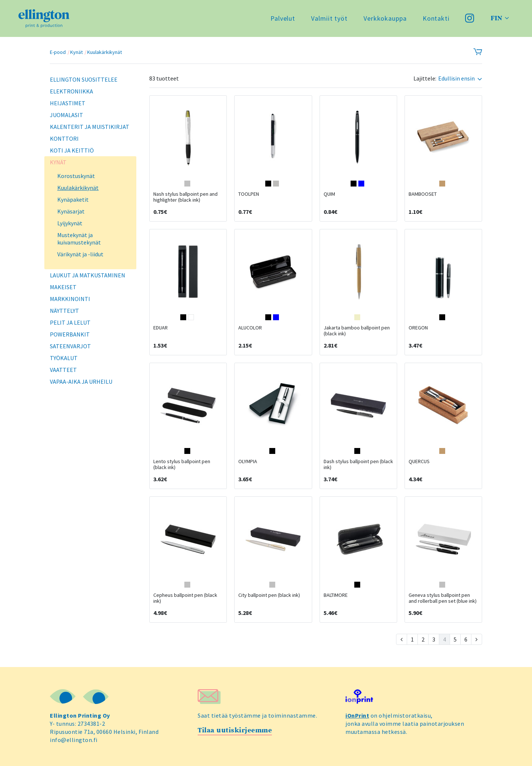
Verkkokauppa (385, 18)
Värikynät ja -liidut (80, 254)
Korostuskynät (76, 176)
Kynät (76, 52)
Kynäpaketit (73, 199)
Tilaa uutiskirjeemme (235, 730)
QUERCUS (419, 461)
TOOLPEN (249, 194)
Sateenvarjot (70, 346)
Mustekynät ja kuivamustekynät (79, 239)
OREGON (418, 328)
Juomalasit (66, 115)
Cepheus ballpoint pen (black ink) (185, 598)
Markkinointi (70, 299)
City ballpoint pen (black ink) (269, 595)
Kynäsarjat (71, 211)
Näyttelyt (64, 311)
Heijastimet (68, 103)
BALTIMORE (336, 595)
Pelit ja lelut (70, 322)
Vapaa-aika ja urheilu (81, 382)
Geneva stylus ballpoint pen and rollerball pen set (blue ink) (443, 598)
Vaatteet (63, 370)
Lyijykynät (70, 223)
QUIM (329, 194)
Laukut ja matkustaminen (88, 275)
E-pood (58, 52)
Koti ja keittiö (72, 150)
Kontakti (436, 18)
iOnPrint (357, 715)
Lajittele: (425, 78)
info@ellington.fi (74, 740)
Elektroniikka (71, 91)
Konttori (64, 139)
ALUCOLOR (250, 328)
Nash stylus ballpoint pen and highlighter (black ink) (185, 197)
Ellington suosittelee (84, 79)
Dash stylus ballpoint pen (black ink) (358, 464)
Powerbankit (70, 334)
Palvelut (283, 18)
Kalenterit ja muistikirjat (90, 127)
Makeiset (63, 287)
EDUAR (161, 328)
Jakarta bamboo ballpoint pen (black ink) (357, 331)
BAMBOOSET (423, 194)
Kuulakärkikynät (105, 52)
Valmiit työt (329, 18)
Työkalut (64, 358)
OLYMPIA (248, 461)
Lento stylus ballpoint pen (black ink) (182, 464)
